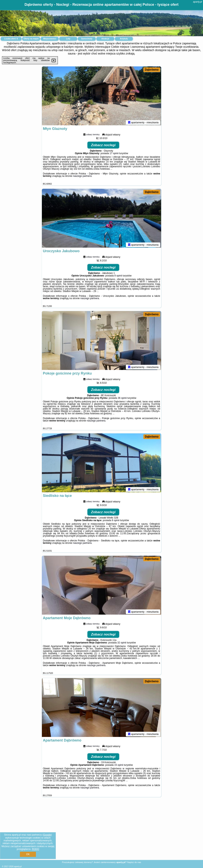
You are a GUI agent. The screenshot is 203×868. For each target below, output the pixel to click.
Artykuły (124, 39)
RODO (35, 849)
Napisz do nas (134, 862)
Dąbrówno (152, 70)
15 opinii (119, 766)
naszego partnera (82, 177)
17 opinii (114, 154)
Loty (68, 39)
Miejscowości (50, 39)
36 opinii (122, 399)
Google (47, 835)
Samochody (87, 39)
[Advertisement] (101, 832)
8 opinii (118, 276)
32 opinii (122, 643)
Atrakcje (105, 39)
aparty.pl (198, 2)
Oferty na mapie (31, 39)
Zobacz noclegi (103, 146)
